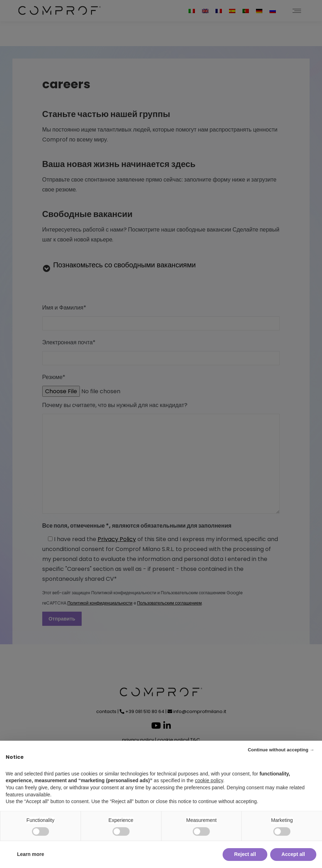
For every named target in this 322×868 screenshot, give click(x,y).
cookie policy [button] (209, 780)
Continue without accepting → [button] (281, 750)
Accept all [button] (293, 854)
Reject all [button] (245, 854)
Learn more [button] (31, 854)
